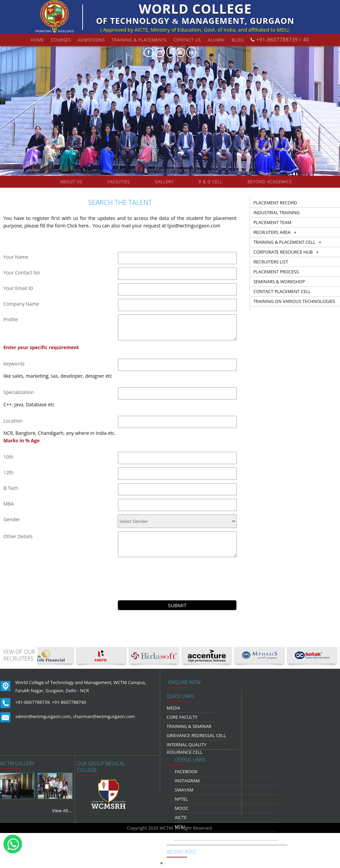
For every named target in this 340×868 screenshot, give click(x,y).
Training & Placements (139, 40)
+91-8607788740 (69, 702)
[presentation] (177, 574)
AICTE (181, 817)
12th (8, 472)
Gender (12, 519)
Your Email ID (18, 288)
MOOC (182, 808)
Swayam (184, 790)
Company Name (21, 304)
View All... (62, 811)
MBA (9, 504)
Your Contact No (22, 273)
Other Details (18, 536)
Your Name (16, 257)
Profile (11, 319)
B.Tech (11, 488)
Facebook (186, 771)
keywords (14, 364)
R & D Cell (211, 182)
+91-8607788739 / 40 (280, 40)
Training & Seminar (189, 726)
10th (8, 457)
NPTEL (181, 799)
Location (13, 421)
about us (71, 182)
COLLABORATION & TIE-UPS (177, 194)
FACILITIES (118, 182)
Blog (238, 40)
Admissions (91, 40)
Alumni (216, 40)
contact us (187, 40)
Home (38, 40)
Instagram (187, 781)
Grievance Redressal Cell (196, 735)
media (173, 708)
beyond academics (270, 182)
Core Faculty (182, 717)
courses (61, 40)
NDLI (180, 836)
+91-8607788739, (33, 702)
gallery (164, 182)
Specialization (19, 392)
